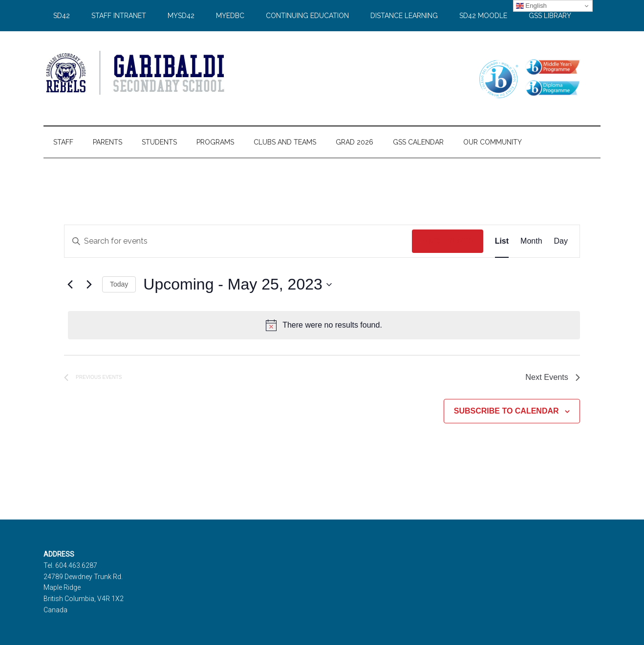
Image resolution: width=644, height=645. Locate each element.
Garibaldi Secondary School (136, 73)
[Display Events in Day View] (561, 241)
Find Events (448, 241)
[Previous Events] (70, 285)
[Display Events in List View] (502, 241)
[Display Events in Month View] (531, 241)
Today (119, 284)
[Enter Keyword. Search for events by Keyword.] (238, 241)
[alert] (324, 325)
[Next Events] (89, 285)
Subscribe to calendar (506, 413)
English (531, 6)
